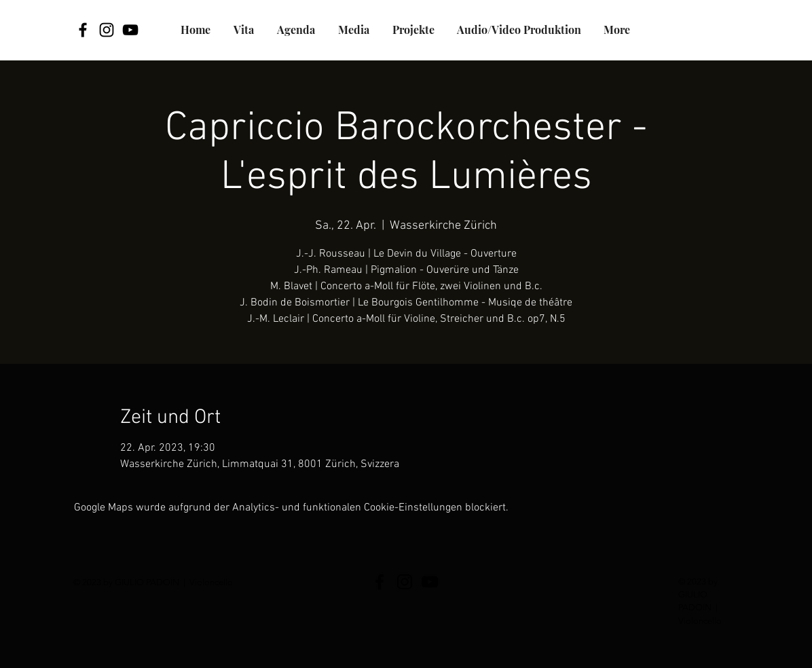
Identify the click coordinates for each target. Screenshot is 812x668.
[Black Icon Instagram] (107, 30)
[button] (413, 30)
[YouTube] (130, 30)
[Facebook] (83, 30)
